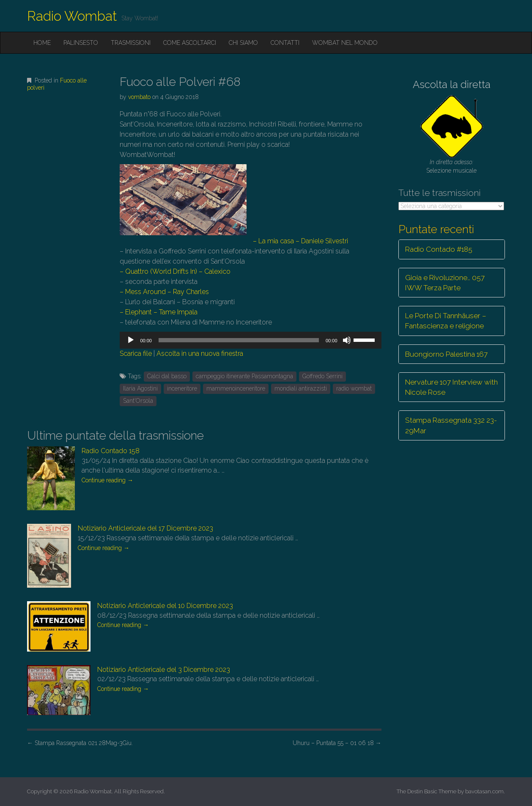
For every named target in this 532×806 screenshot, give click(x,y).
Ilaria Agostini (140, 388)
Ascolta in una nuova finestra (200, 353)
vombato (139, 97)
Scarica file (136, 353)
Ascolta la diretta (452, 84)
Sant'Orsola (138, 401)
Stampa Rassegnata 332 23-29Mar (451, 425)
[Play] (131, 340)
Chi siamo (243, 43)
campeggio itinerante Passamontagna (244, 376)
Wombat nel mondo (345, 43)
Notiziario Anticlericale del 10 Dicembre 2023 (165, 606)
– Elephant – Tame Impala (159, 312)
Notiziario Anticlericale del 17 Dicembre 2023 (145, 528)
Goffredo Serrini (322, 376)
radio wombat (354, 388)
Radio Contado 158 (111, 451)
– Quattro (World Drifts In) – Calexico (175, 271)
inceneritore (182, 388)
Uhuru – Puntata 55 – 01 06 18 (337, 743)
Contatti (285, 43)
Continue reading (107, 480)
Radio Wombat (72, 16)
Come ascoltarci (190, 43)
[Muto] (347, 340)
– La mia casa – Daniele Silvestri (300, 241)
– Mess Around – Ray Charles (164, 292)
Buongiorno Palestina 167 (446, 354)
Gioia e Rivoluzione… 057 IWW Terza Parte (445, 283)
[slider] (239, 340)
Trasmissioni (131, 43)
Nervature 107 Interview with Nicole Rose (451, 387)
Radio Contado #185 (439, 249)
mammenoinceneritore (236, 388)
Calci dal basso (167, 376)
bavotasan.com (484, 791)
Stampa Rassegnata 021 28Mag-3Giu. (80, 743)
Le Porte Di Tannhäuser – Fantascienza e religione (446, 321)
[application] (250, 340)
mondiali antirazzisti (301, 388)
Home (42, 43)
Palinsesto (81, 43)
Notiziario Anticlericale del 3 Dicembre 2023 (164, 670)
